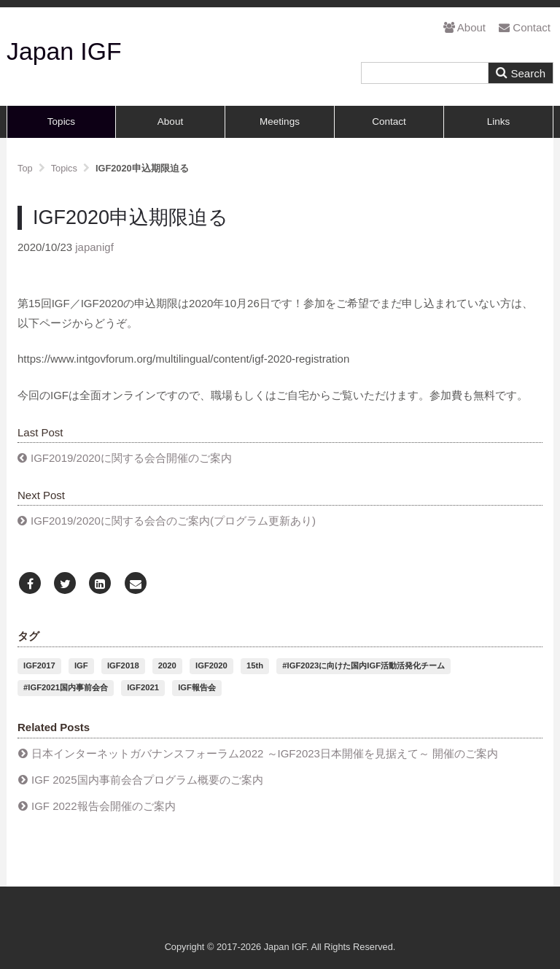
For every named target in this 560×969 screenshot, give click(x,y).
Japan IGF (64, 51)
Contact (525, 27)
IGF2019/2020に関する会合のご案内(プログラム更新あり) (173, 521)
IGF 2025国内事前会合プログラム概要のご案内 (147, 780)
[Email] (136, 584)
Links (499, 121)
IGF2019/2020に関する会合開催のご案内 (131, 458)
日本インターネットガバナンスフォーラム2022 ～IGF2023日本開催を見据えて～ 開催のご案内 (265, 753)
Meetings (280, 121)
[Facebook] (30, 584)
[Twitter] (65, 584)
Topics (61, 121)
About (464, 27)
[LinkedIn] (100, 584)
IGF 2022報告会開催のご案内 (104, 806)
